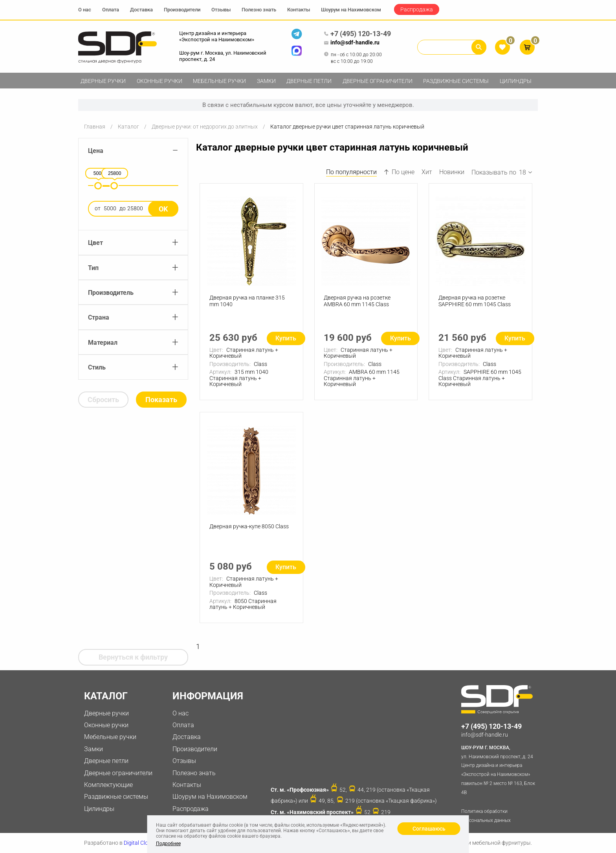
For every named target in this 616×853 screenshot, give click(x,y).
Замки (266, 81)
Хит (427, 172)
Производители (182, 10)
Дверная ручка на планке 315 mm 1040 (247, 301)
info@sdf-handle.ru (352, 43)
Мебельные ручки (219, 81)
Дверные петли (309, 81)
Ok (163, 209)
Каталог (128, 127)
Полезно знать (259, 10)
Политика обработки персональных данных (486, 816)
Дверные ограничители (378, 81)
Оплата (111, 10)
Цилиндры (516, 81)
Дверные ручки (103, 81)
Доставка (141, 10)
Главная (95, 127)
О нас (85, 10)
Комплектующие (108, 785)
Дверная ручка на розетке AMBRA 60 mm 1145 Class (357, 301)
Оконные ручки (159, 81)
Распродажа (417, 9)
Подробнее (168, 844)
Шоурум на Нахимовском (351, 10)
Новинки (452, 172)
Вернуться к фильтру (133, 657)
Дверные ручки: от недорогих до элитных (205, 127)
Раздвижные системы (456, 81)
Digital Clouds (140, 843)
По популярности (351, 172)
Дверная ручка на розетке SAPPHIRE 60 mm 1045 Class (475, 301)
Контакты (299, 10)
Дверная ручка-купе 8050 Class (249, 526)
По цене (399, 172)
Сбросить (103, 400)
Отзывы (221, 10)
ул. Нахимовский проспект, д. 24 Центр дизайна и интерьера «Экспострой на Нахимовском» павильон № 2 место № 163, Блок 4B (500, 769)
